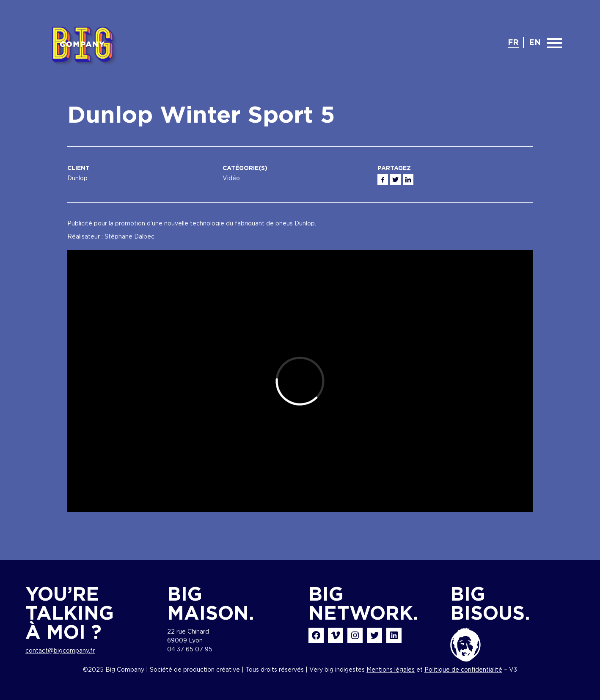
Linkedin (408, 180)
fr (513, 43)
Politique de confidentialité (463, 670)
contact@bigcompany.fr (60, 651)
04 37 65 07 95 (190, 650)
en (535, 43)
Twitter (395, 180)
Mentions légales (391, 670)
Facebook (383, 180)
